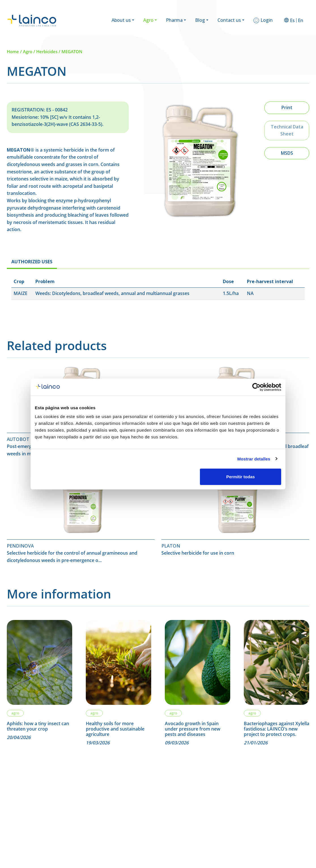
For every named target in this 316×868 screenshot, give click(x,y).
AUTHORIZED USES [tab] (32, 262)
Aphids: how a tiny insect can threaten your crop (38, 726)
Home (13, 51)
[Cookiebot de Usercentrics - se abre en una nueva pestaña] (256, 387)
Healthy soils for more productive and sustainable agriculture (115, 729)
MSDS (287, 153)
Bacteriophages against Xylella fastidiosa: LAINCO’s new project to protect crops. (276, 729)
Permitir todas (241, 477)
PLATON (171, 546)
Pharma (174, 20)
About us (121, 20)
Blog (200, 20)
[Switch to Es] (292, 20)
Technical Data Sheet (287, 130)
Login (267, 20)
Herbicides (47, 51)
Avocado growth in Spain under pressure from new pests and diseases (193, 729)
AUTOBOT (18, 439)
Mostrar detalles (254, 459)
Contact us (229, 20)
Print (287, 107)
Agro (148, 20)
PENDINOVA (20, 546)
